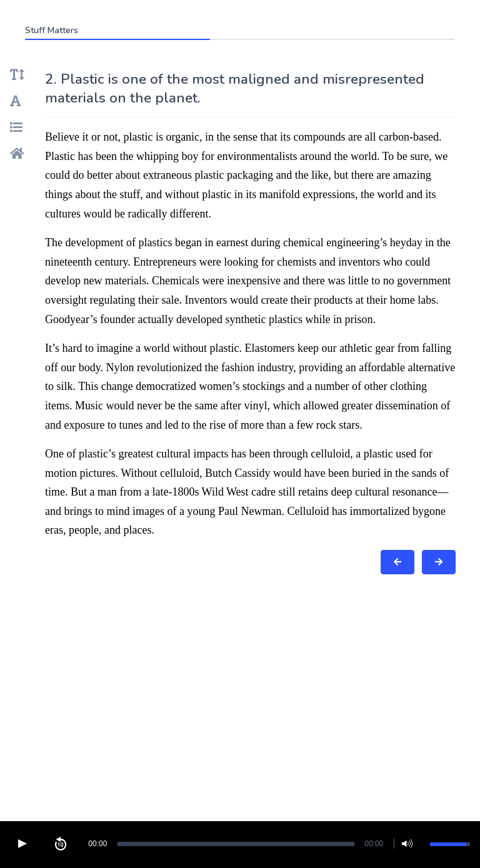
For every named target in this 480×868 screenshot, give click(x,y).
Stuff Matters (52, 30)
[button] (22, 844)
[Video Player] (240, 844)
